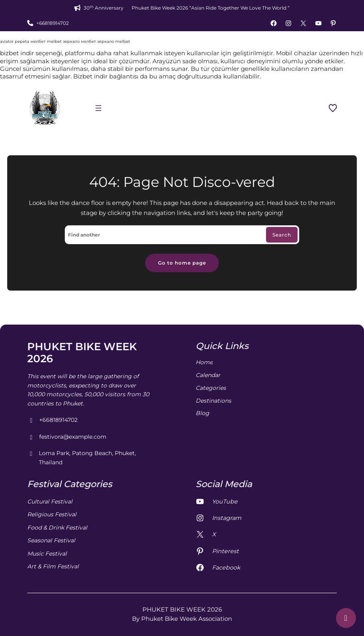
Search (282, 235)
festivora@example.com (67, 437)
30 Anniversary (104, 8)
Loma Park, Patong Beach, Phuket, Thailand (82, 458)
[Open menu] (98, 108)
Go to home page (182, 263)
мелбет (38, 41)
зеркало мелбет (79, 41)
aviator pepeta (15, 41)
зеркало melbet (114, 41)
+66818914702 (53, 23)
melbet (54, 41)
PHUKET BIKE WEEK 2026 (82, 352)
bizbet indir (17, 53)
